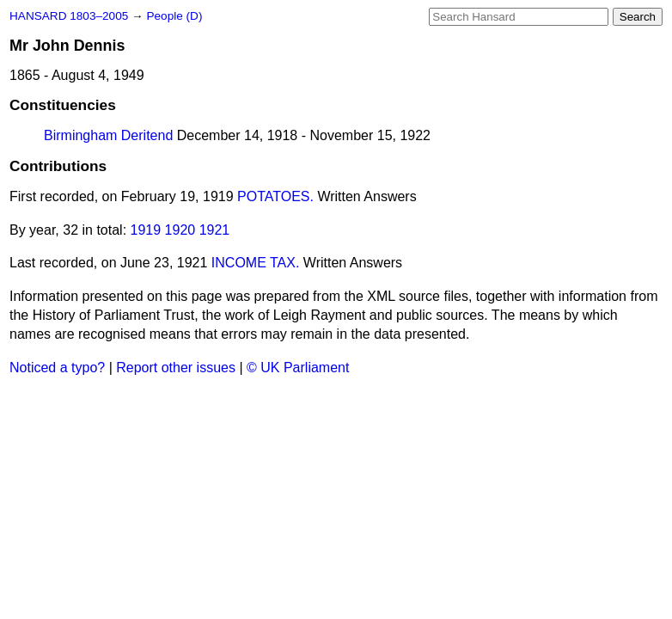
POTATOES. (275, 196)
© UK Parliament (298, 368)
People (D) (174, 16)
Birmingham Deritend (108, 135)
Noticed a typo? (57, 368)
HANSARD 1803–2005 (69, 16)
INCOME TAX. (256, 263)
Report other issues (176, 368)
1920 (180, 230)
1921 (215, 230)
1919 (146, 230)
